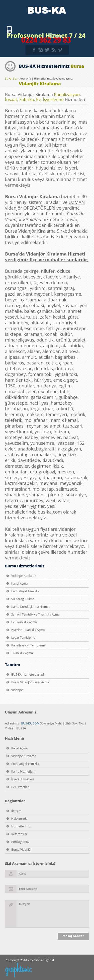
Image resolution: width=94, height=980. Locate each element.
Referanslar (19, 834)
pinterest (60, 50)
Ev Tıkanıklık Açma (24, 622)
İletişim (16, 811)
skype (41, 50)
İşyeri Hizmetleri (23, 779)
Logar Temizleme (23, 638)
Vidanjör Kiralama (24, 576)
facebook (34, 50)
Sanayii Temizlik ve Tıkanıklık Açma (35, 614)
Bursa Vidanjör (22, 849)
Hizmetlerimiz (21, 826)
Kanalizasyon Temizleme (28, 645)
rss (54, 50)
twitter (47, 50)
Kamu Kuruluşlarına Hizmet (30, 607)
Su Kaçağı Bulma (23, 599)
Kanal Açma (19, 583)
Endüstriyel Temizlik (25, 591)
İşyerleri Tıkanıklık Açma (28, 630)
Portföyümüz (20, 842)
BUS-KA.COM (30, 723)
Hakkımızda (19, 819)
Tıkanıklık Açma (22, 653)
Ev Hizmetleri (20, 787)
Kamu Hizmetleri (23, 771)
